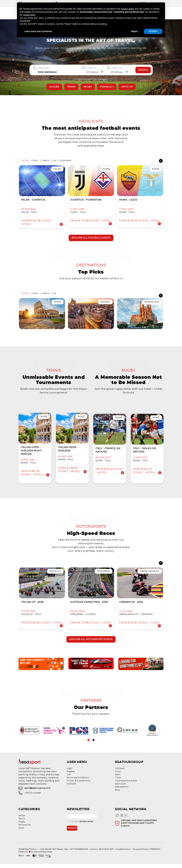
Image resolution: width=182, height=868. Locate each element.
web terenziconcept (43, 856)
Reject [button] (134, 31)
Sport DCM (121, 788)
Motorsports (25, 829)
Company (120, 772)
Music (118, 775)
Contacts (71, 788)
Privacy (71, 785)
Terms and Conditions (78, 782)
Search (143, 70)
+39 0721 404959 (33, 797)
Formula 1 (107, 87)
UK (55, 161)
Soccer (54, 87)
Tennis (71, 87)
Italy (35, 161)
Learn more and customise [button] (38, 31)
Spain (46, 161)
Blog (117, 794)
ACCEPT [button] (153, 31)
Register (71, 775)
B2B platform (122, 791)
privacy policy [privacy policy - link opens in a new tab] (128, 9)
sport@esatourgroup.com (37, 792)
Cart (69, 779)
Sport (118, 779)
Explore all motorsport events (91, 643)
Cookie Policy (84, 785)
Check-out (117, 68)
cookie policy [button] (29, 15)
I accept (80, 825)
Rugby (88, 87)
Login (70, 772)
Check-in (92, 68)
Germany (66, 161)
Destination (44, 68)
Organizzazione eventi (126, 785)
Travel (118, 782)
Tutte (25, 161)
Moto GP (127, 87)
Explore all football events (91, 239)
